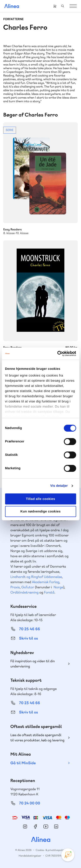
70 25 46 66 (29, 629)
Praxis (15, 587)
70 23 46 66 (29, 703)
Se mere (40, 179)
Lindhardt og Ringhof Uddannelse (36, 577)
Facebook (35, 827)
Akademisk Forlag (46, 582)
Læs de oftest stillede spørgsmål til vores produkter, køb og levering (37, 738)
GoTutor (28, 587)
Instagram (25, 827)
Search (63, 6)
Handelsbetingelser (30, 856)
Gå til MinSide (23, 763)
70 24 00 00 (30, 803)
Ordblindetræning (24, 592)
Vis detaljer (59, 486)
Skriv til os (28, 638)
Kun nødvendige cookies (40, 511)
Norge (58, 587)
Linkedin (56, 827)
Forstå (49, 592)
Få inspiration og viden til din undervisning (33, 664)
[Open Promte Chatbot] (68, 855)
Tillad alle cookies (41, 499)
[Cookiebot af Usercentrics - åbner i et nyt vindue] (58, 354)
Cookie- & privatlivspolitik (51, 850)
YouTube (46, 827)
